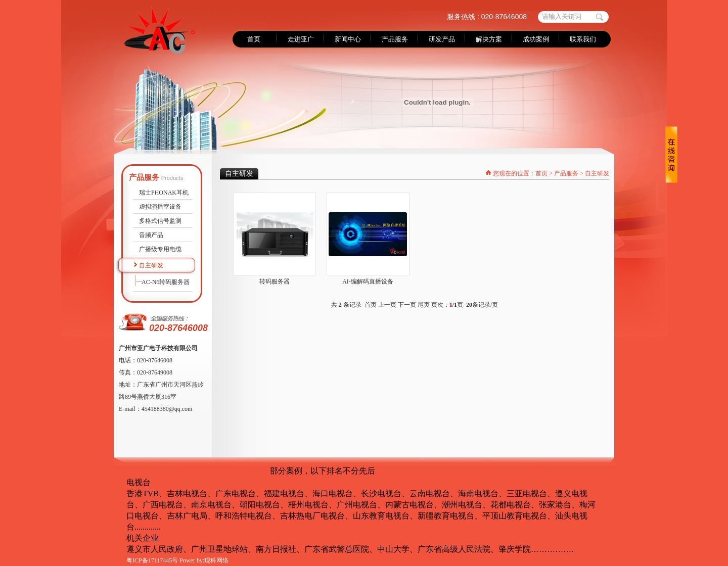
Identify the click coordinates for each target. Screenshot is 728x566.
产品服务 (566, 173)
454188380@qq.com (167, 409)
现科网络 (216, 560)
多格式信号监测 (160, 221)
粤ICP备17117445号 (152, 560)
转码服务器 (275, 281)
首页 (541, 173)
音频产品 (151, 235)
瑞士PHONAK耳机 (164, 193)
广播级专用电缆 (160, 249)
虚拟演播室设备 (160, 207)
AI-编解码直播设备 (368, 281)
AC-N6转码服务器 (166, 282)
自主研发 (151, 265)
